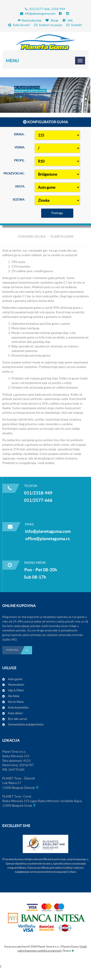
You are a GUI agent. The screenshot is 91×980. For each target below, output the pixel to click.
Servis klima (16, 702)
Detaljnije (18, 91)
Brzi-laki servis (18, 719)
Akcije (52, 20)
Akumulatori (16, 685)
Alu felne (14, 696)
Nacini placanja (29, 20)
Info (68, 20)
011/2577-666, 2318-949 (47, 9)
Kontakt (74, 25)
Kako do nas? (19, 25)
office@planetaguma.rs (47, 539)
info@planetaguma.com (40, 14)
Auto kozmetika (18, 707)
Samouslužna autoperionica (26, 724)
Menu (12, 61)
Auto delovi (15, 713)
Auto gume (15, 679)
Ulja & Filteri (16, 690)
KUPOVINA (19, 650)
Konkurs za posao (48, 25)
